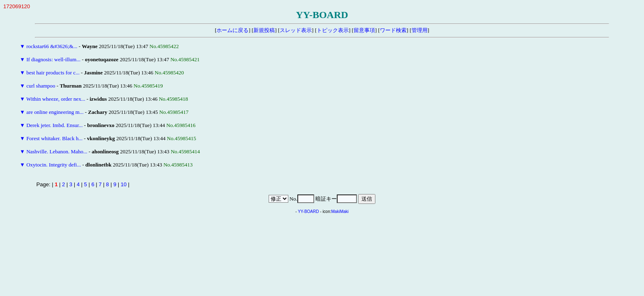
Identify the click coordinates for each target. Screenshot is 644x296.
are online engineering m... (55, 112)
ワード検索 (393, 30)
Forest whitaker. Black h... (54, 138)
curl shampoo (41, 86)
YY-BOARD (308, 212)
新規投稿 (264, 30)
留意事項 (364, 30)
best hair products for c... (53, 73)
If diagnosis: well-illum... (53, 59)
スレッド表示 (296, 30)
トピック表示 (333, 30)
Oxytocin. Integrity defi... (54, 165)
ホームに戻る (232, 30)
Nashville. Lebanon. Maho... (57, 151)
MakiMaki (340, 212)
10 (124, 184)
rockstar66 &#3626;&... (52, 46)
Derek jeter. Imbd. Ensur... (54, 125)
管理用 (420, 30)
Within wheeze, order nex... (56, 99)
